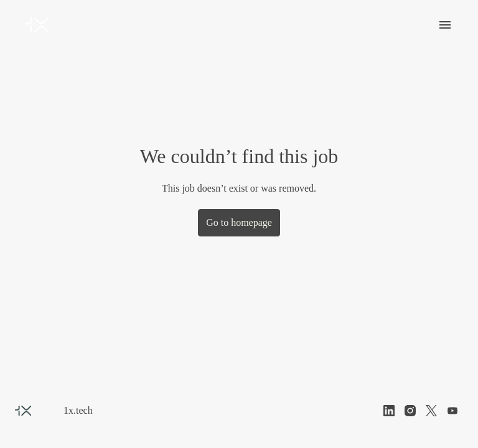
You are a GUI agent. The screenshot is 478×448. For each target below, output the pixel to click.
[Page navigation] (445, 25)
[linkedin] (389, 411)
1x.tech (79, 410)
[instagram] (410, 411)
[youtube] (452, 411)
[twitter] (431, 411)
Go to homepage (239, 222)
